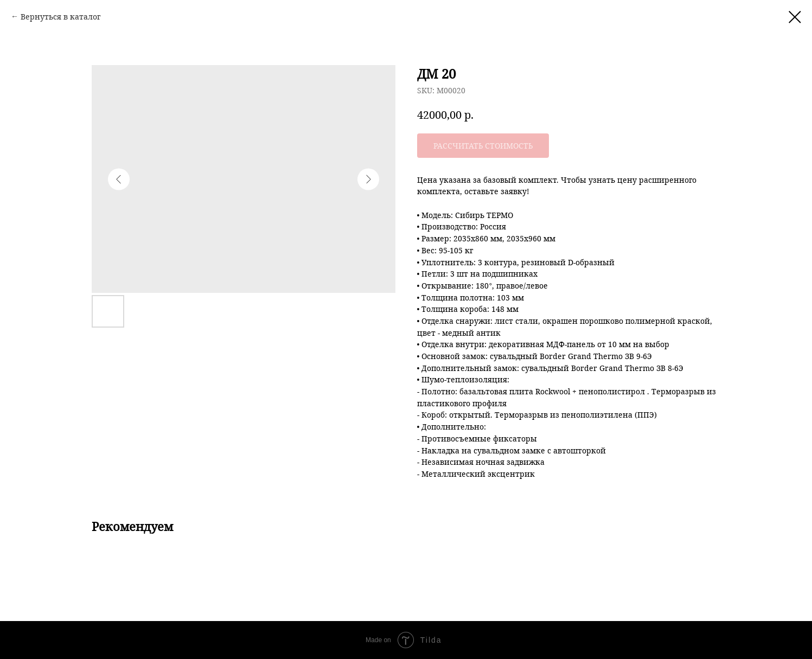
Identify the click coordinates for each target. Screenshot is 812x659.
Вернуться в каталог (60, 17)
